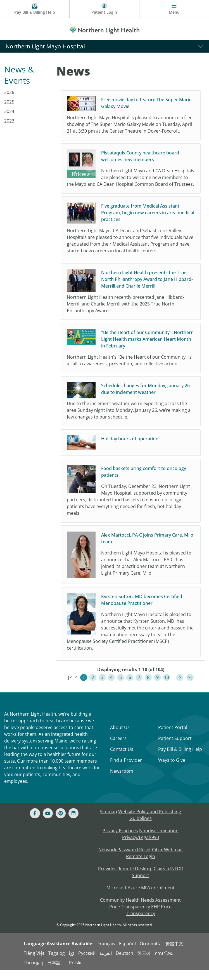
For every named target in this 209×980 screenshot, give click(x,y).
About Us (120, 737)
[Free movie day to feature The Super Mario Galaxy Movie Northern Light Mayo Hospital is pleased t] (131, 115)
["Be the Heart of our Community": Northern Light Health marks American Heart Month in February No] (131, 355)
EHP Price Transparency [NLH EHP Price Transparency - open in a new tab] (149, 920)
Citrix (157, 860)
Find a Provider (126, 770)
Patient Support (175, 748)
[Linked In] (73, 823)
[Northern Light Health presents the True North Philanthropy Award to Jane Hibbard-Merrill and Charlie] (131, 298)
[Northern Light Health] (104, 29)
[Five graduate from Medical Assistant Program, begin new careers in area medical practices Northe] (131, 235)
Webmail (173, 860)
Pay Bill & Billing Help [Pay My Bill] (180, 759)
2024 (9, 111)
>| (190, 687)
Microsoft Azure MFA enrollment (141, 898)
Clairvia (161, 879)
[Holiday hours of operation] (131, 450)
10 (167, 687)
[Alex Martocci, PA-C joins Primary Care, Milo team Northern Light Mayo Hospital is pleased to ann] (131, 563)
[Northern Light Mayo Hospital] (104, 46)
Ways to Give (172, 770)
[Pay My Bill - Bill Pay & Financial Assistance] (35, 9)
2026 (9, 92)
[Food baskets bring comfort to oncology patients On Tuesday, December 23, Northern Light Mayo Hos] (131, 498)
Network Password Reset (125, 860)
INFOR (177, 879)
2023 (9, 121)
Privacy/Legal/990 (141, 847)
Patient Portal (173, 737)
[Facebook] (35, 823)
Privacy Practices (120, 841)
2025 (9, 102)
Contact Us (122, 759)
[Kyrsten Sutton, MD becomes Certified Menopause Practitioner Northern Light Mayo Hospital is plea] (131, 632)
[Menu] (174, 9)
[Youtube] (48, 823)
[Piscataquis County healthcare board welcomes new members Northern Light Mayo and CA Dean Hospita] (131, 172)
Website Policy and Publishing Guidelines (150, 825)
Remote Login (141, 866)
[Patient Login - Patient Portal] (104, 9)
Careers (118, 748)
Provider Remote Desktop (125, 879)
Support (141, 885)
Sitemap (108, 822)
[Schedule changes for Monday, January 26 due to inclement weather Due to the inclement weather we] (131, 408)
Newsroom (122, 781)
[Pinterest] (61, 823)
